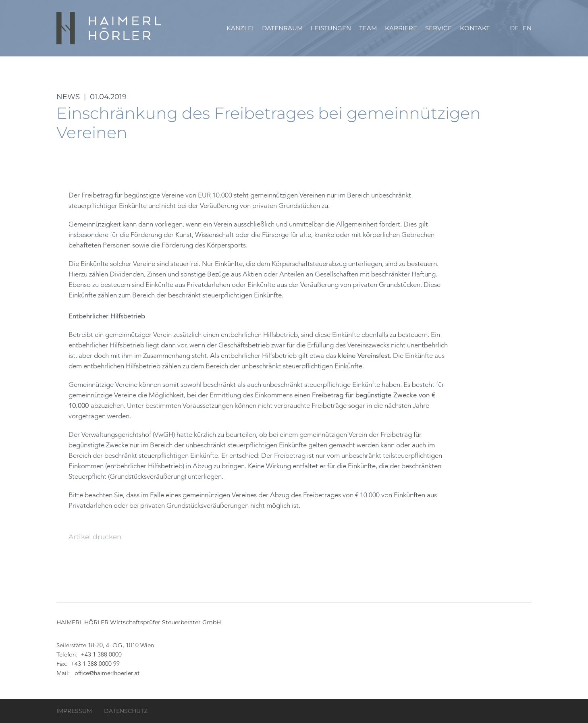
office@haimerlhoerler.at (107, 674)
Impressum (74, 711)
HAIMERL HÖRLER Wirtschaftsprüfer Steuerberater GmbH (110, 28)
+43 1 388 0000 (101, 655)
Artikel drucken (95, 537)
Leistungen (331, 28)
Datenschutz (126, 711)
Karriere (401, 28)
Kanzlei (240, 28)
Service (438, 28)
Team (368, 28)
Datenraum (282, 28)
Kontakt (475, 28)
